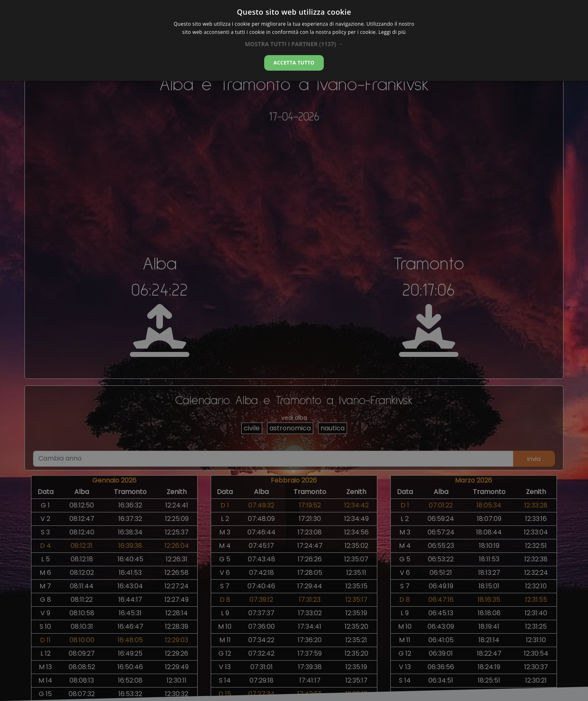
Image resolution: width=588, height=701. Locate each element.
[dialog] (294, 40)
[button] (294, 44)
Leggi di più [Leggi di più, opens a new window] (392, 32)
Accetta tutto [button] (294, 63)
